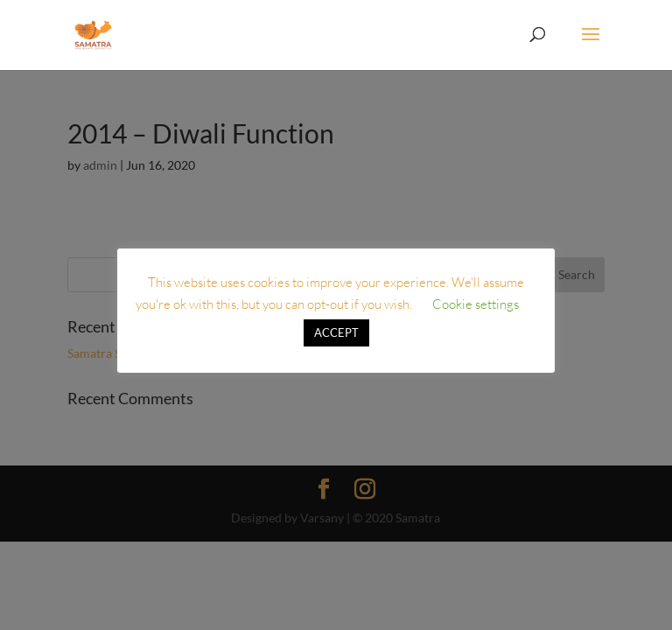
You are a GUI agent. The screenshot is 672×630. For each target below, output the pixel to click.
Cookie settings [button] (476, 304)
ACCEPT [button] (336, 332)
